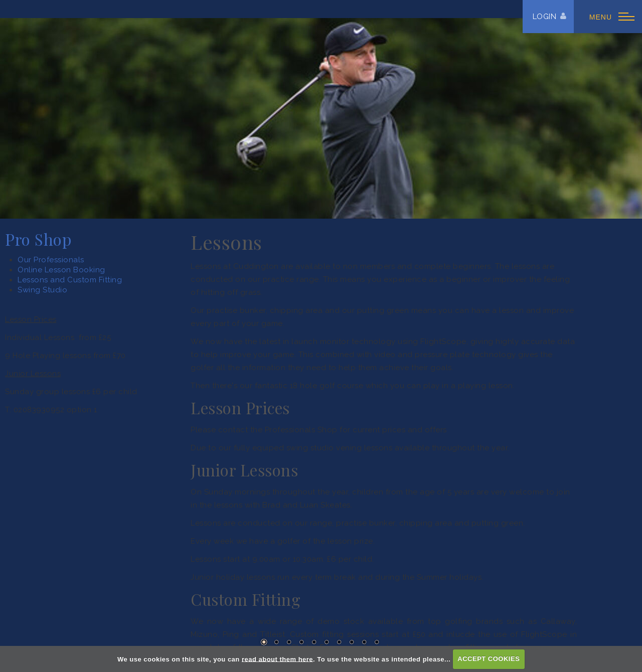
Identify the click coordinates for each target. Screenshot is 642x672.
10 (377, 642)
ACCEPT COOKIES (489, 659)
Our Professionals (51, 260)
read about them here (277, 659)
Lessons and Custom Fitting (70, 280)
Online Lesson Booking (61, 270)
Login (545, 17)
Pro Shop (38, 239)
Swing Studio (42, 290)
